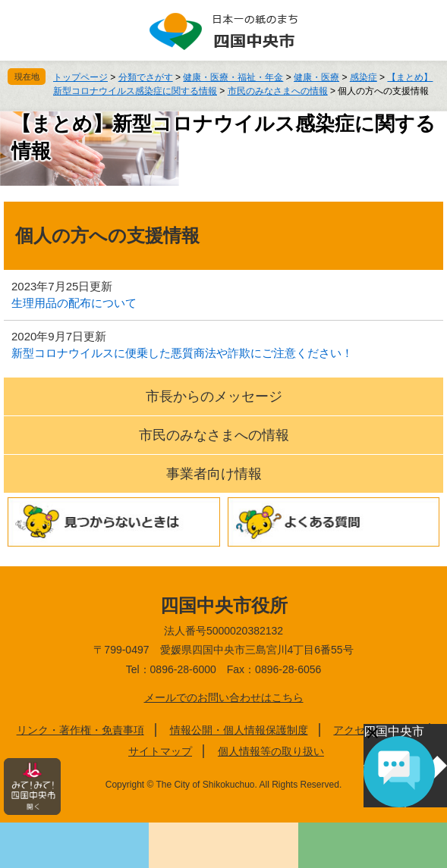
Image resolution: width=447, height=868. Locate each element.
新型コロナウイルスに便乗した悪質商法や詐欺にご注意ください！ (182, 353)
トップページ (80, 77)
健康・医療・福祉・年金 (233, 77)
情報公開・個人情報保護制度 (239, 730)
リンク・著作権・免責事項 (80, 730)
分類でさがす (146, 77)
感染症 (364, 77)
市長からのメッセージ (214, 396)
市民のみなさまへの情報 (278, 91)
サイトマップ (160, 751)
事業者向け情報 (214, 474)
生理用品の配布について (74, 303)
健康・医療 (316, 77)
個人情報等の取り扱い (271, 751)
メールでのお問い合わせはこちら (224, 697)
